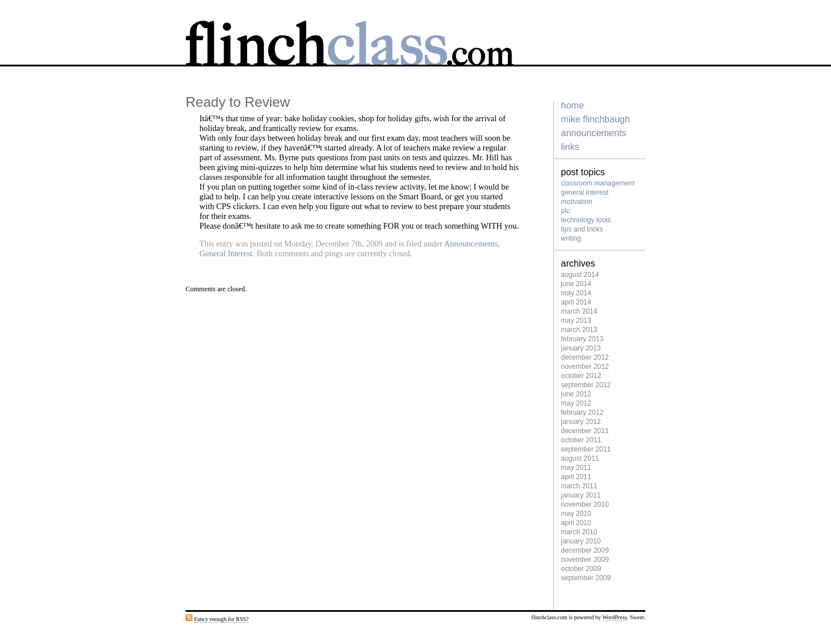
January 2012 (581, 422)
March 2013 (579, 330)
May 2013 (576, 321)
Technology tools (586, 220)
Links (570, 147)
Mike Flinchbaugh (595, 119)
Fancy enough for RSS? (222, 619)
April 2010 (576, 523)
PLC (565, 211)
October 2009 (581, 569)
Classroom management (598, 183)
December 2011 (585, 431)
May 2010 (576, 514)
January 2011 (581, 495)
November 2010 (585, 504)
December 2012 (585, 357)
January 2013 (581, 348)
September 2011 (586, 449)
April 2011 (576, 477)
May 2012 (576, 403)
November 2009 (585, 560)
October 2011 (581, 440)
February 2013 (582, 339)
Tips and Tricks (582, 229)
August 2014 (580, 275)
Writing (571, 238)
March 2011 (579, 486)
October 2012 (581, 376)
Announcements (471, 244)
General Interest (226, 253)
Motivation (577, 202)
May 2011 (576, 468)
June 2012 (576, 394)
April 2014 (576, 302)
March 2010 (579, 532)
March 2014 (579, 311)
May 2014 (576, 293)
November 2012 (585, 367)
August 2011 (580, 458)
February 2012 (582, 412)
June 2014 (576, 284)
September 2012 (586, 385)
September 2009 (586, 578)
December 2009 (585, 550)
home (572, 105)
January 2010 (581, 541)
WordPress (615, 617)
